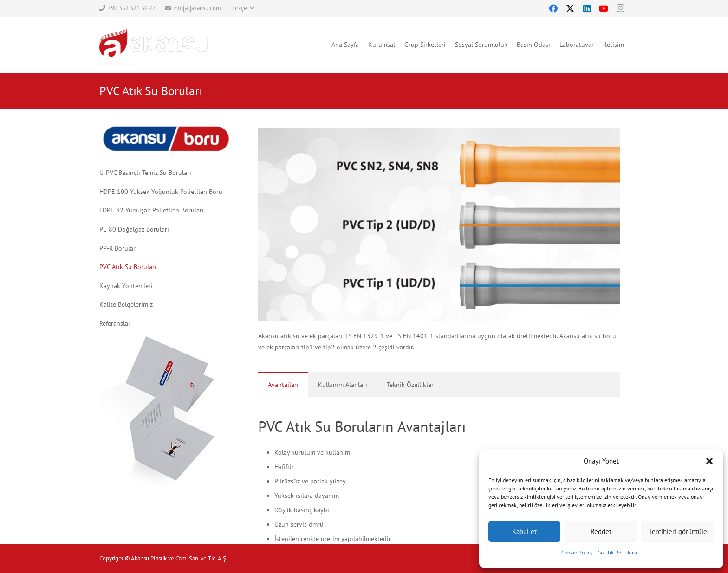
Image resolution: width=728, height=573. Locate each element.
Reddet (601, 531)
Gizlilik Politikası (617, 552)
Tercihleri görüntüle (678, 531)
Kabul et (524, 531)
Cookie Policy (577, 552)
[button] (709, 461)
